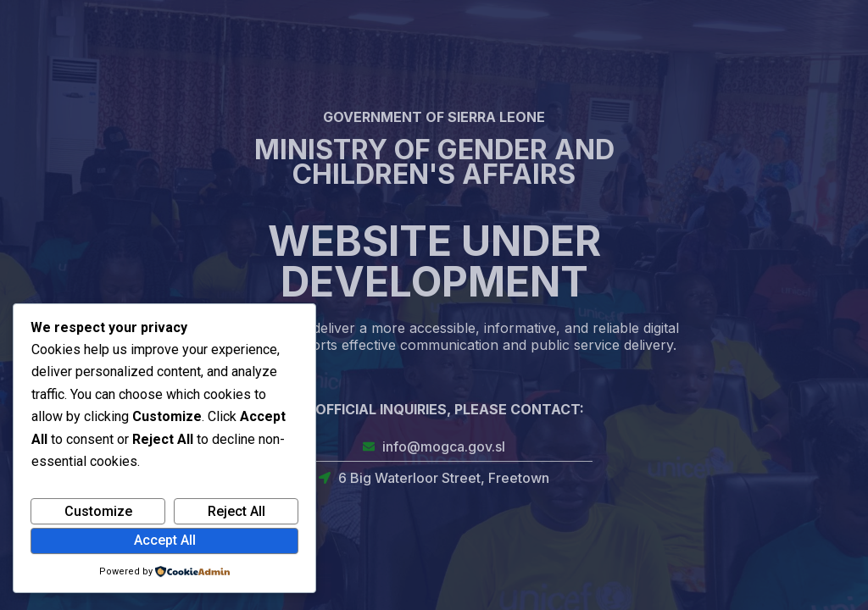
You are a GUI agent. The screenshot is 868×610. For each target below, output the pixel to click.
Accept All (165, 540)
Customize (98, 511)
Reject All (236, 511)
